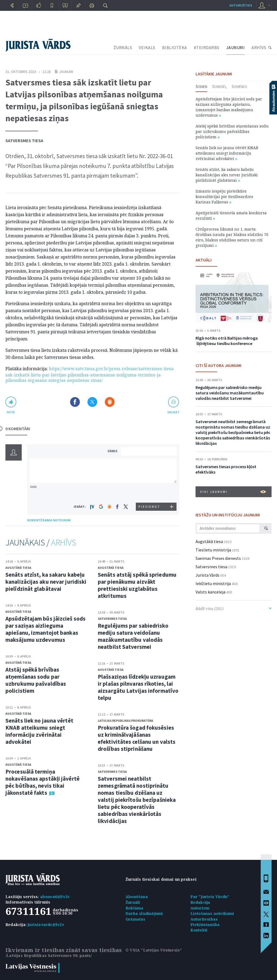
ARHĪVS (259, 47)
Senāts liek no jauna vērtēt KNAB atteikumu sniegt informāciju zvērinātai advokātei (39, 731)
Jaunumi (66, 72)
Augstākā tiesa (18, 568)
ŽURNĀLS (123, 47)
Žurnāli (133, 902)
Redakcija (200, 902)
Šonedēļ (219, 87)
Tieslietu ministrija (213, 550)
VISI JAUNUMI (233, 492)
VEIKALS (147, 47)
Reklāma (134, 908)
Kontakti (199, 930)
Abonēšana (137, 897)
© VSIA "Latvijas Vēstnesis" (154, 950)
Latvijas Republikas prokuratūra (125, 721)
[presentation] (150, 492)
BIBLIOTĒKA (175, 47)
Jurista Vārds (207, 575)
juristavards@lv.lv (46, 925)
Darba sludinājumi (144, 913)
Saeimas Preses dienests (218, 558)
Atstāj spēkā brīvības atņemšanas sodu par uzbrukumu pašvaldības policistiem (36, 680)
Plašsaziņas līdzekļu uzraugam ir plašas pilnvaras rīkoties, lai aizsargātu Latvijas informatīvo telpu (138, 687)
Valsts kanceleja (210, 592)
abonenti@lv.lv (55, 897)
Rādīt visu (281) (234, 609)
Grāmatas (136, 919)
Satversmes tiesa (24, 141)
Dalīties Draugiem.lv (110, 402)
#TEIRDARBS (207, 47)
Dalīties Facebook (75, 402)
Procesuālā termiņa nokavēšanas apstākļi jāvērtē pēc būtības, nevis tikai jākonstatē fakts (43, 782)
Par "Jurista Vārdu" (210, 897)
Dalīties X (92, 402)
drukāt (173, 412)
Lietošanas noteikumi (212, 913)
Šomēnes (239, 87)
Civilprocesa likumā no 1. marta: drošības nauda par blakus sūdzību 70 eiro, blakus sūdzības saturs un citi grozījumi (232, 237)
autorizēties (241, 5)
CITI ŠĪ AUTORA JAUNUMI (218, 365)
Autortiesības (204, 919)
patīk (11, 412)
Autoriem (200, 908)
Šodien (201, 87)
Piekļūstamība (205, 925)
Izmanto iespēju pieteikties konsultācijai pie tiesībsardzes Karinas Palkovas (224, 197)
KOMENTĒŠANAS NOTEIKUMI (49, 520)
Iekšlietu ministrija (213, 583)
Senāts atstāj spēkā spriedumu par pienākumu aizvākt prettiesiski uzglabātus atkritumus (137, 585)
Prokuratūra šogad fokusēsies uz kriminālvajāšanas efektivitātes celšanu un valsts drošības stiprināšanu (137, 738)
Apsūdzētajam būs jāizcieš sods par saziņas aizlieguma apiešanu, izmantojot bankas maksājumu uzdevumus (45, 629)
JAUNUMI (236, 47)
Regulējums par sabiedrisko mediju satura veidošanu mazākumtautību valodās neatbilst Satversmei (133, 636)
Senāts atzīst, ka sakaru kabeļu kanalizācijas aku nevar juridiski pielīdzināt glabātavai (46, 582)
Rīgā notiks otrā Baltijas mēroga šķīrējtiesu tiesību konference (227, 341)
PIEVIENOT (149, 507)
